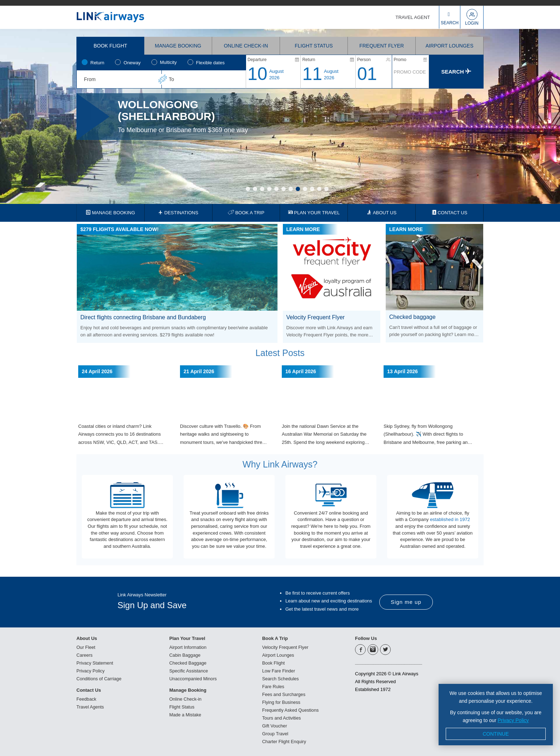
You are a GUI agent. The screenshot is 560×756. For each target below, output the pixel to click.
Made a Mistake (186, 714)
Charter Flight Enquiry (285, 741)
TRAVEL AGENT (413, 17)
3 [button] (262, 189)
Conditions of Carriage (99, 678)
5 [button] (276, 189)
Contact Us (89, 690)
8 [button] (298, 189)
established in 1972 (450, 519)
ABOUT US (382, 213)
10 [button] (312, 189)
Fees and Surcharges (284, 694)
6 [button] (284, 189)
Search (456, 72)
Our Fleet (86, 647)
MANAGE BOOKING (111, 213)
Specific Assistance (189, 670)
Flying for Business (282, 702)
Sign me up (406, 602)
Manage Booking (188, 690)
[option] (280, 116)
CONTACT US (450, 213)
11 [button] (319, 189)
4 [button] (269, 189)
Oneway (132, 63)
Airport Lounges (279, 655)
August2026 (276, 74)
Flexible (210, 63)
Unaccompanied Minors (194, 678)
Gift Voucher (275, 725)
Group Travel (276, 733)
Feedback (87, 699)
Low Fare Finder (279, 670)
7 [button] (291, 189)
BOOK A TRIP (246, 213)
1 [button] (248, 189)
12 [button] (326, 189)
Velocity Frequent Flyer (286, 647)
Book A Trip (275, 638)
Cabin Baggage (185, 655)
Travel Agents (91, 707)
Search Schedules (281, 678)
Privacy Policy (91, 670)
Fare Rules (274, 686)
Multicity (168, 62)
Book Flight (274, 663)
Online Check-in (186, 699)
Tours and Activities (282, 718)
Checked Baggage (188, 663)
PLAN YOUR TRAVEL (314, 213)
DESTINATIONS (178, 213)
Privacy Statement (95, 663)
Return (97, 63)
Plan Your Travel (187, 638)
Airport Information (188, 647)
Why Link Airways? (280, 464)
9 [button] (305, 189)
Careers (85, 655)
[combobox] (119, 79)
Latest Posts (280, 353)
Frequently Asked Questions (291, 710)
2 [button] (255, 189)
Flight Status (182, 707)
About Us (87, 638)
